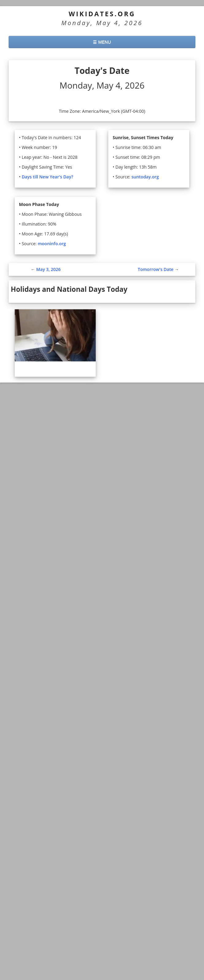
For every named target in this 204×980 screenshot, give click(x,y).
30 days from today (35, 899)
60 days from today (35, 919)
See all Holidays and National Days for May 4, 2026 (71, 458)
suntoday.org (146, 177)
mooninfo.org (53, 244)
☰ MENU (102, 42)
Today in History (56, 868)
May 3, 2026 (48, 269)
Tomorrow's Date (156, 269)
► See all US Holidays (34, 664)
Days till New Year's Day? (48, 177)
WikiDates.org (102, 14)
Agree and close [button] (170, 952)
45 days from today (35, 909)
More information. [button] (63, 970)
